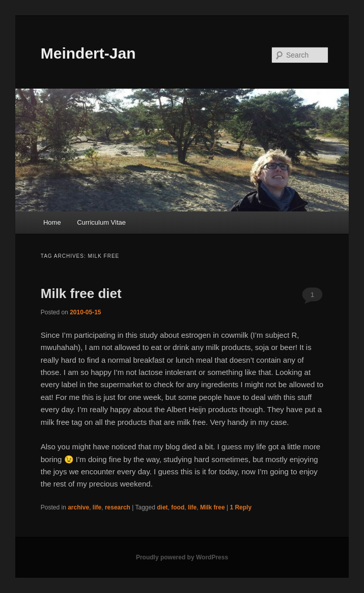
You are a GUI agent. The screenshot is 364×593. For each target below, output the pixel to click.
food (178, 507)
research (118, 507)
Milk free (213, 507)
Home (52, 222)
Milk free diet (81, 293)
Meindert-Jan (88, 53)
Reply (241, 507)
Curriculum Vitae (101, 222)
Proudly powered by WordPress (182, 557)
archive (78, 507)
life (97, 507)
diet (162, 507)
